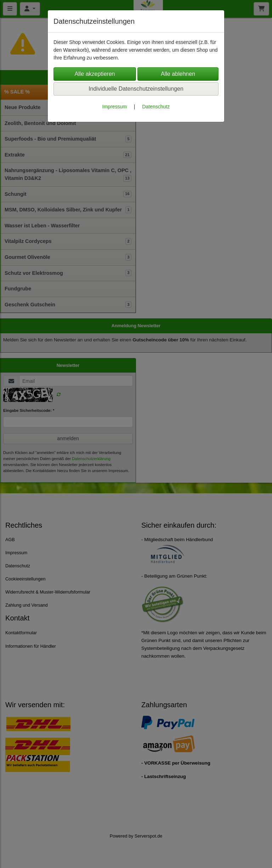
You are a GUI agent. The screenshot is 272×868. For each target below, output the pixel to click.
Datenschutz (156, 107)
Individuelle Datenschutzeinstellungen (136, 89)
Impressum (115, 107)
